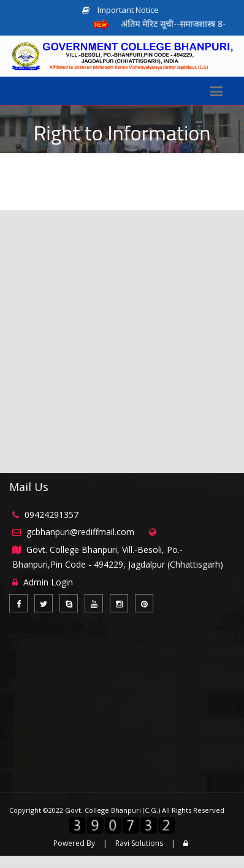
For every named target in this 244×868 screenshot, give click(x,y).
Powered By (74, 843)
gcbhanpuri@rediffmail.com (80, 532)
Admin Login (48, 582)
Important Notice (120, 10)
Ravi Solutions (139, 843)
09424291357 (51, 515)
